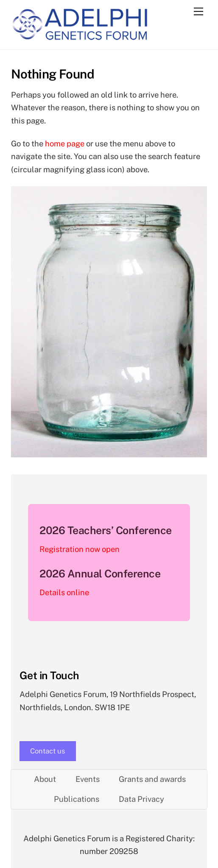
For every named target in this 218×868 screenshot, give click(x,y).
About (45, 779)
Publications (77, 799)
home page (65, 144)
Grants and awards (152, 779)
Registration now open (80, 549)
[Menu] (198, 11)
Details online (64, 592)
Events (88, 779)
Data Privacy (141, 799)
